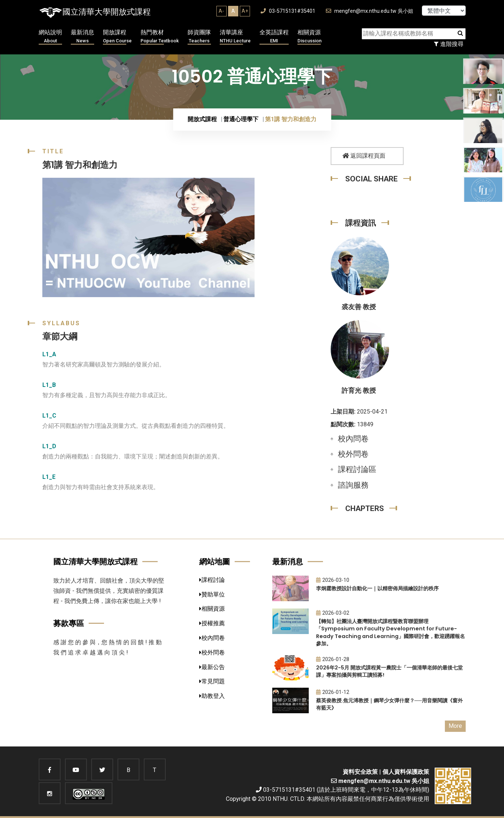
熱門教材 (160, 37)
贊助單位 (212, 594)
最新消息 (82, 37)
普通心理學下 (241, 119)
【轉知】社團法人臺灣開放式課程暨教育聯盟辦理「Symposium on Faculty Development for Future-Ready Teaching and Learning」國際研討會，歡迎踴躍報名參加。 (390, 633)
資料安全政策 (360, 772)
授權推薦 (212, 623)
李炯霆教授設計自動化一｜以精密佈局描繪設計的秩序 (377, 588)
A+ (245, 11)
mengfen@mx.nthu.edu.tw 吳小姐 (370, 11)
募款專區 (69, 623)
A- (221, 11)
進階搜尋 (449, 44)
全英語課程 (274, 37)
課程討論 (212, 580)
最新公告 (212, 667)
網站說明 (50, 37)
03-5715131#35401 (288, 11)
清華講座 (235, 37)
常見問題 (212, 681)
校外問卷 (353, 454)
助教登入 (212, 696)
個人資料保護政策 (406, 772)
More (455, 726)
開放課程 (117, 37)
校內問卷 (353, 439)
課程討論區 (357, 469)
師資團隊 (199, 37)
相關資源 (309, 37)
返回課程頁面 (364, 156)
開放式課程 (202, 119)
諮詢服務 (353, 485)
